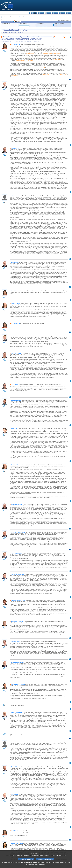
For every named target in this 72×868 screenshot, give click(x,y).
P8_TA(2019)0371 (59, 25)
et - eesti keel (38, 13)
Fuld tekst (23, 17)
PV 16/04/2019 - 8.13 (42, 25)
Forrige (10, 17)
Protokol (68, 37)
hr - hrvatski (47, 13)
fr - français (44, 13)
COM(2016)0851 (23, 67)
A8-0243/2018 (29, 61)
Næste (15, 17)
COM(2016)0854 (57, 60)
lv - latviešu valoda (51, 13)
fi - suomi (68, 13)
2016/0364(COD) (21, 61)
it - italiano (49, 13)
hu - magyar (54, 13)
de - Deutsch (37, 13)
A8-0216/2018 (5, 25)
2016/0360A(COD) (48, 53)
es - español (31, 13)
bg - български (30, 13)
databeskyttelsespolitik (61, 865)
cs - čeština (33, 13)
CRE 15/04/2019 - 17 (24, 26)
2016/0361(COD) (11, 20)
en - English (42, 13)
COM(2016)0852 (46, 75)
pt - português (61, 13)
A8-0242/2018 (57, 53)
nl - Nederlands (58, 13)
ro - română (63, 13)
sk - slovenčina (65, 13)
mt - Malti (56, 13)
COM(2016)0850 (30, 53)
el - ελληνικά (40, 13)
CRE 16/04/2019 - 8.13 (42, 26)
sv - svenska (70, 13)
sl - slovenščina (66, 13)
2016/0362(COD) (63, 75)
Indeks (4, 17)
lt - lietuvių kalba (52, 13)
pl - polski (59, 13)
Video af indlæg (59, 37)
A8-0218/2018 (14, 76)
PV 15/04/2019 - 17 (23, 25)
